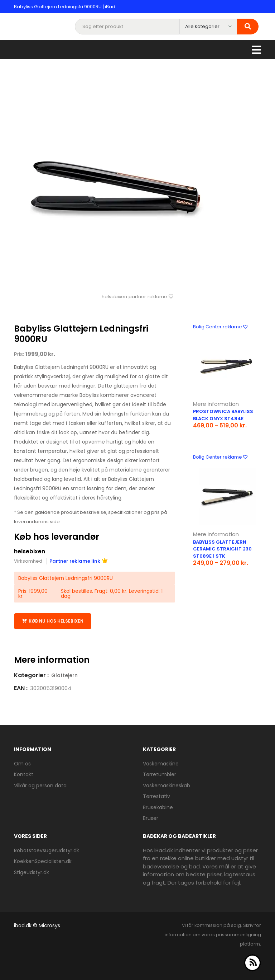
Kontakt (24, 774)
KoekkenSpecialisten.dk (43, 861)
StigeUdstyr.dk (32, 872)
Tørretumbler (160, 774)
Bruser (151, 818)
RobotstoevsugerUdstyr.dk (47, 850)
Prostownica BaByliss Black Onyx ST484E (223, 415)
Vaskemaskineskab (167, 785)
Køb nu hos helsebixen (53, 621)
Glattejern (64, 675)
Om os (22, 763)
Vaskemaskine (161, 763)
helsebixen (30, 551)
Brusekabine (158, 807)
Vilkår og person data (40, 785)
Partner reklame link (78, 561)
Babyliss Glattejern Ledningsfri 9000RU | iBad (65, 7)
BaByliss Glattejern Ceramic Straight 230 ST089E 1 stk (222, 549)
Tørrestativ (156, 796)
